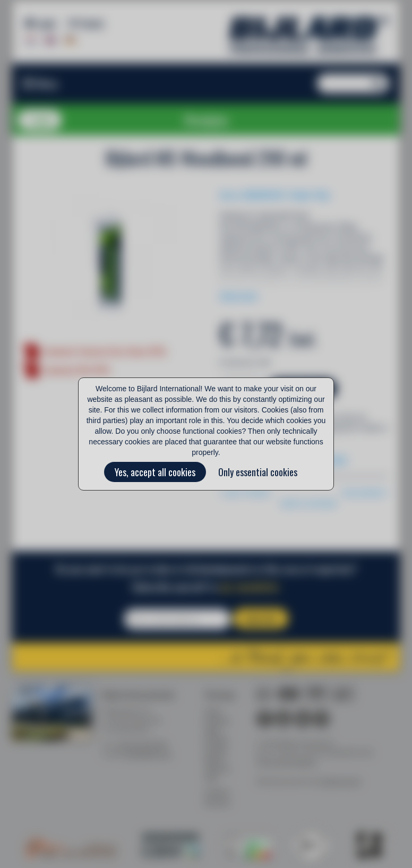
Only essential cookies (258, 472)
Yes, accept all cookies (155, 472)
